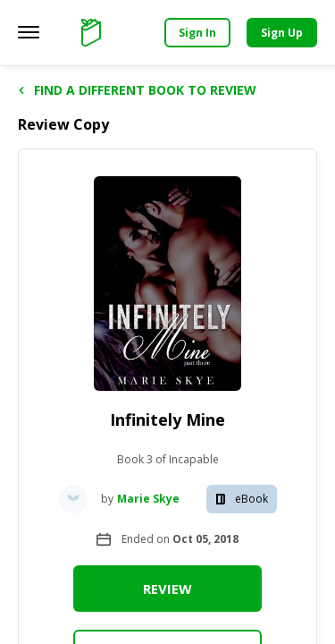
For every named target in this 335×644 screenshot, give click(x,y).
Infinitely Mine (167, 419)
